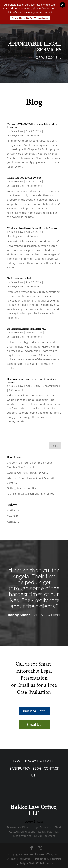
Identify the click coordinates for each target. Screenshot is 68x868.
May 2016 (13, 516)
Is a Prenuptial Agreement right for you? (26, 329)
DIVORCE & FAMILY (39, 761)
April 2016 (13, 522)
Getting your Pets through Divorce (24, 178)
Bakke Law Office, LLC (44, 854)
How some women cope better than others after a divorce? (31, 381)
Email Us (34, 724)
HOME (18, 761)
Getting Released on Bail (19, 278)
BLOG (37, 768)
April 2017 (13, 510)
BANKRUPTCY (20, 768)
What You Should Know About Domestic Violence (32, 228)
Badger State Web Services (36, 863)
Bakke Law (17, 131)
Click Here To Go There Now (30, 16)
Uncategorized (16, 135)
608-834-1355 (34, 711)
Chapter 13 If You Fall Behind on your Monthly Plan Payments (32, 126)
